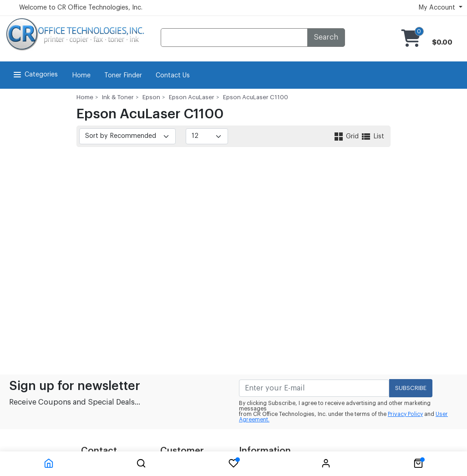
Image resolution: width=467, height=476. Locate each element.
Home (81, 76)
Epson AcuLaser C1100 (256, 97)
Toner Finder (123, 76)
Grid (347, 137)
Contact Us (173, 76)
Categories (35, 75)
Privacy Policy (405, 414)
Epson (151, 97)
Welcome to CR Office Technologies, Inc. (81, 8)
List (372, 137)
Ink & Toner (118, 97)
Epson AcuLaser (192, 97)
